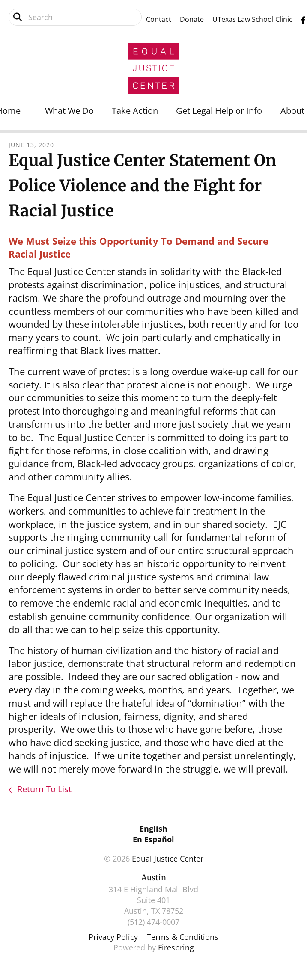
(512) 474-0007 (153, 922)
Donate (192, 19)
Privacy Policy (113, 937)
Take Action (135, 111)
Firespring (176, 947)
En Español (153, 839)
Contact (159, 19)
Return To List (43, 789)
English (153, 829)
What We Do (69, 111)
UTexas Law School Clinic (252, 19)
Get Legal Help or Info (219, 111)
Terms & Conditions (183, 937)
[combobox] (75, 17)
